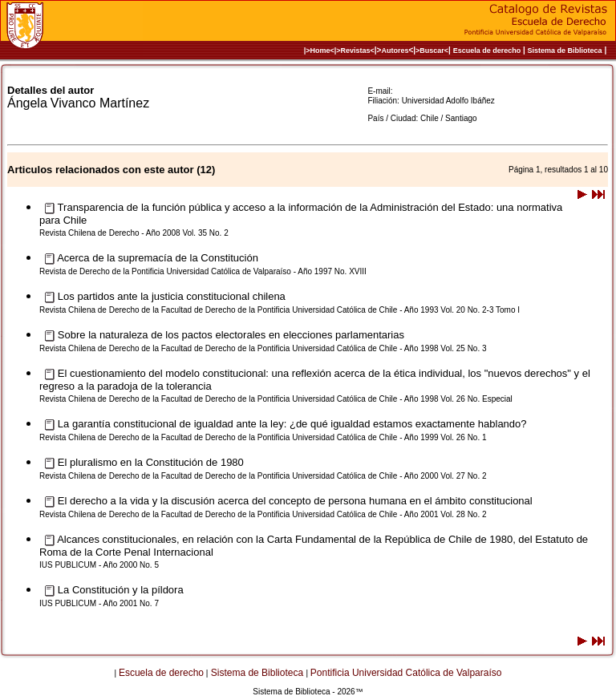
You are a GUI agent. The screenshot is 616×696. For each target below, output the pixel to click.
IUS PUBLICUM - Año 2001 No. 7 (99, 603)
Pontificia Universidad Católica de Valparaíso (406, 673)
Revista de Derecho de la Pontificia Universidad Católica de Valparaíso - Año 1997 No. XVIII (203, 271)
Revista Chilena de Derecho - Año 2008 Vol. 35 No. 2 (134, 233)
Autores (395, 51)
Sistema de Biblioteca (565, 51)
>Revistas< (355, 51)
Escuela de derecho (487, 51)
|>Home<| (320, 51)
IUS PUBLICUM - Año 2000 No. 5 (99, 565)
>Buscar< (432, 51)
